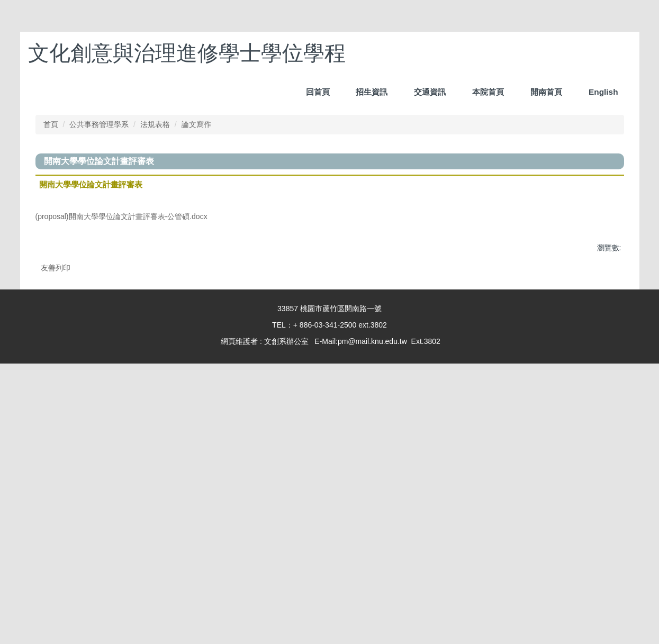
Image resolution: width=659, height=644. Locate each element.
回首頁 (376, 51)
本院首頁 (488, 51)
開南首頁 (546, 51)
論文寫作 (196, 373)
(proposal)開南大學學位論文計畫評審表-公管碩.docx (129, 466)
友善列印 (56, 519)
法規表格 (155, 373)
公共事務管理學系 (99, 373)
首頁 (51, 373)
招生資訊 (430, 51)
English (603, 51)
